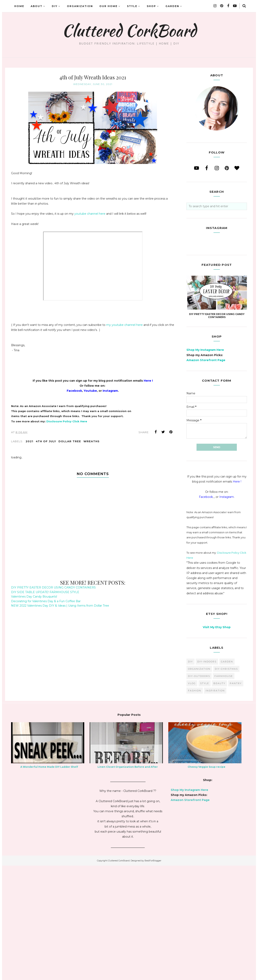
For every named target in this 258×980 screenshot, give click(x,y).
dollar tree (70, 441)
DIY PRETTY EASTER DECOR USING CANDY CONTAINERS (53, 587)
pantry (236, 798)
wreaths (92, 441)
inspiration (215, 805)
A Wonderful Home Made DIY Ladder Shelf (49, 881)
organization (199, 783)
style (205, 798)
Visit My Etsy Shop (217, 742)
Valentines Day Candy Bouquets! (34, 597)
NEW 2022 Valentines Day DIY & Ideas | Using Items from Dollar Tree (60, 606)
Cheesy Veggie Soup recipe (207, 881)
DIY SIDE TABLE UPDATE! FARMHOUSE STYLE (45, 592)
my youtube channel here (124, 325)
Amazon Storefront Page (206, 474)
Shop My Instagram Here (205, 464)
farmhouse (224, 790)
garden (227, 776)
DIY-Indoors (207, 776)
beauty (219, 798)
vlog (192, 798)
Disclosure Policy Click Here (67, 421)
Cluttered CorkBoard (129, 30)
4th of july (46, 441)
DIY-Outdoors (199, 790)
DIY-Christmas (226, 783)
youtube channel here (90, 214)
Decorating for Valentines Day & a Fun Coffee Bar (46, 601)
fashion (195, 805)
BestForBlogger (153, 975)
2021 (29, 441)
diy (190, 776)
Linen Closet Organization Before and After (128, 881)
